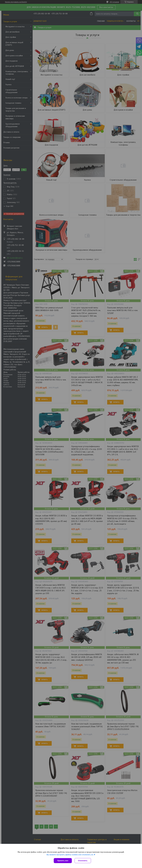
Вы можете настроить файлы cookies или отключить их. (70, 855)
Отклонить (83, 861)
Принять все (63, 861)
